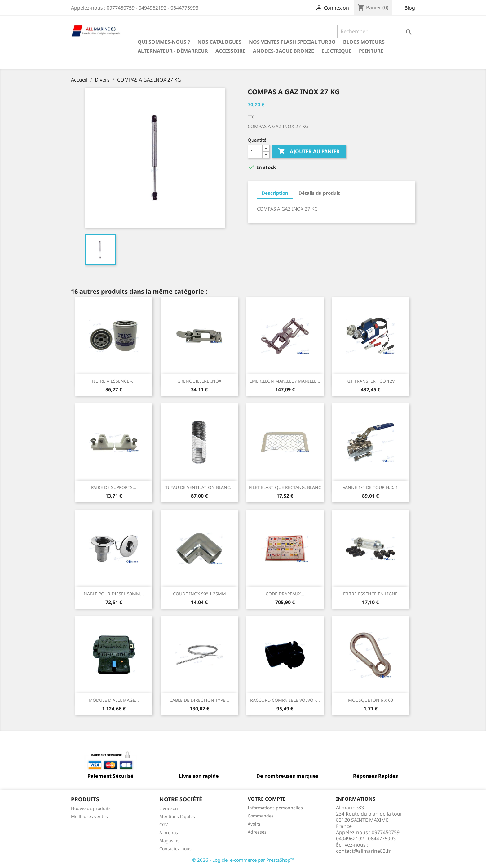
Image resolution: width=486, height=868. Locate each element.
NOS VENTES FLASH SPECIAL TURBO (292, 42)
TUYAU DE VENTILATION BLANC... (199, 487)
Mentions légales (177, 816)
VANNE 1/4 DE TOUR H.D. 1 (370, 487)
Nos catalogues (219, 42)
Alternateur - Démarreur (173, 51)
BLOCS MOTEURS (364, 42)
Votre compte (267, 799)
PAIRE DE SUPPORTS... (114, 487)
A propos (169, 832)
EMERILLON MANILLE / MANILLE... (285, 381)
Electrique (336, 51)
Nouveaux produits (91, 808)
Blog (410, 8)
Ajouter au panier (309, 152)
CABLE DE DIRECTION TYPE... (199, 700)
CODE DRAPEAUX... (285, 594)
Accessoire (230, 51)
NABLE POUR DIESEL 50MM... (114, 594)
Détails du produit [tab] (319, 193)
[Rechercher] (376, 31)
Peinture (371, 51)
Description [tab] (275, 193)
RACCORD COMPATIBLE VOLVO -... (285, 700)
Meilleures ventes (89, 816)
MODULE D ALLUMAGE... (114, 700)
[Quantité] (255, 152)
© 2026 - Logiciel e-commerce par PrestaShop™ (243, 860)
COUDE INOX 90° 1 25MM (199, 594)
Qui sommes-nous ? (164, 42)
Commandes (261, 816)
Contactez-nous (175, 849)
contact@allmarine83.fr (363, 851)
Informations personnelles (275, 808)
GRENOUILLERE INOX (199, 381)
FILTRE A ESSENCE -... (114, 381)
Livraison (169, 808)
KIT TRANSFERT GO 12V (370, 381)
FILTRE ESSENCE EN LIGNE (370, 594)
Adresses (257, 832)
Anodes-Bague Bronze (283, 51)
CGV (163, 824)
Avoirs (254, 824)
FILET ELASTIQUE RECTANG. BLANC (285, 487)
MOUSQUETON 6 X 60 (371, 700)
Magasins (169, 841)
